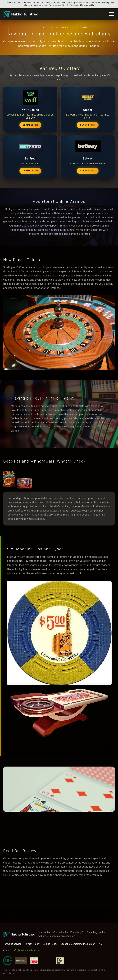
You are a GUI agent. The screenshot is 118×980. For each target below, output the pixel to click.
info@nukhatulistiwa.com (27, 950)
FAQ (100, 944)
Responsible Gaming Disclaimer (77, 944)
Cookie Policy (50, 944)
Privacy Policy (32, 944)
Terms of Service (12, 944)
